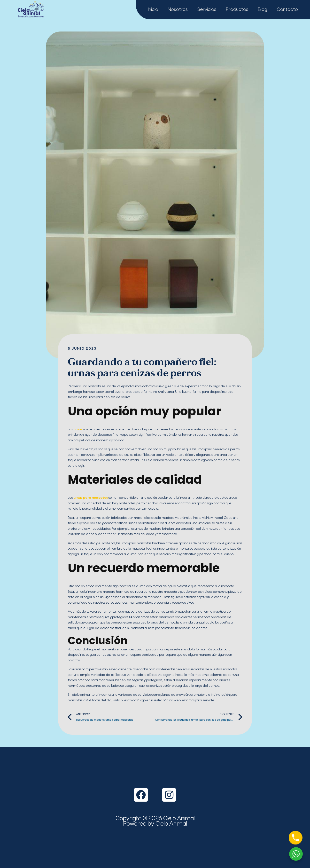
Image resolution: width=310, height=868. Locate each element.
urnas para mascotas (90, 498)
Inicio (153, 10)
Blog (263, 10)
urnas (77, 430)
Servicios (207, 10)
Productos (237, 10)
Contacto (287, 10)
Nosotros (178, 10)
